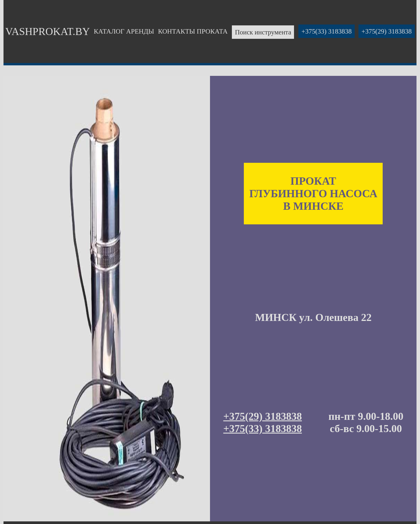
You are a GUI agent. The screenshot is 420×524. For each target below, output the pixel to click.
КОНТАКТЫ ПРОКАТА (193, 31)
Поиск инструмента (263, 32)
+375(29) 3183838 (386, 31)
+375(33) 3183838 (326, 31)
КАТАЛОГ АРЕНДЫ (124, 31)
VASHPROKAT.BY (48, 32)
